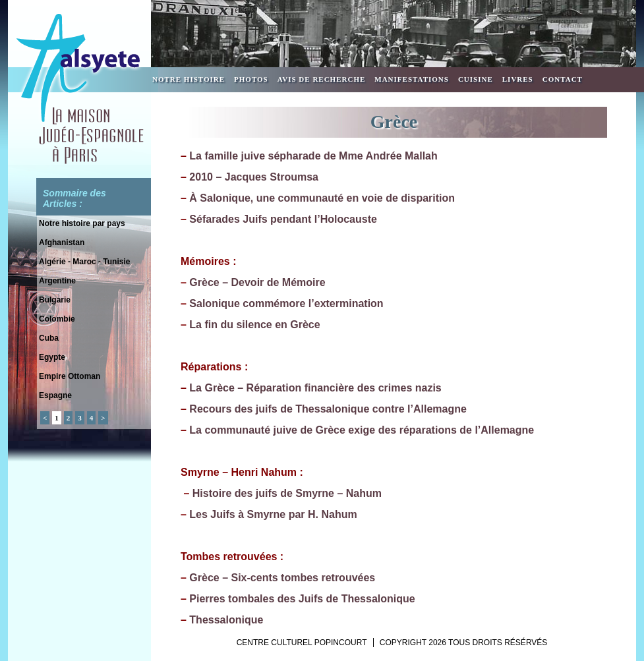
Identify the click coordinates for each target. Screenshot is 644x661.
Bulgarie (55, 300)
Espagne (55, 395)
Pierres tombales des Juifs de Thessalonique (302, 599)
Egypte (52, 357)
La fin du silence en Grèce (254, 325)
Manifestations (412, 79)
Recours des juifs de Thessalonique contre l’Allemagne (328, 409)
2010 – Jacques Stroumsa (254, 177)
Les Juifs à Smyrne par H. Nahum (273, 514)
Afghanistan (62, 243)
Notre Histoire (189, 79)
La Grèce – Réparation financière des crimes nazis (315, 388)
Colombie (57, 319)
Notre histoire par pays (82, 223)
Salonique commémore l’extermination (286, 303)
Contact (563, 79)
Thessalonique (226, 620)
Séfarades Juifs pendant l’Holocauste (283, 219)
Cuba (49, 338)
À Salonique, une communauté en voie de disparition (322, 198)
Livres (518, 79)
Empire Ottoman (70, 376)
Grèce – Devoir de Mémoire (257, 282)
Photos (251, 79)
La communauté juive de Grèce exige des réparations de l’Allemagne (362, 430)
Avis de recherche (322, 79)
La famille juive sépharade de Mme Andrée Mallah (313, 156)
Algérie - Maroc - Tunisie (84, 262)
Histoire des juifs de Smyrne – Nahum (287, 493)
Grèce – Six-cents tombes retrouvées (282, 578)
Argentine (57, 281)
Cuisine (476, 79)
